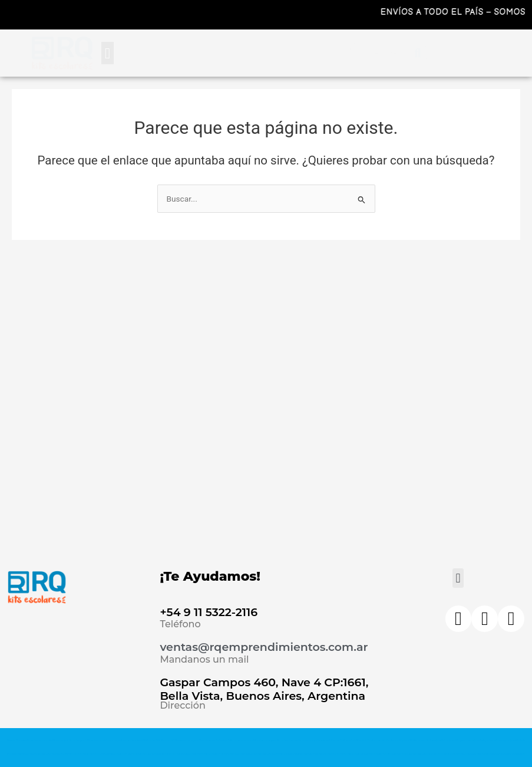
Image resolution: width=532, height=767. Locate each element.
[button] (108, 53)
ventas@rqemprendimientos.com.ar (264, 647)
